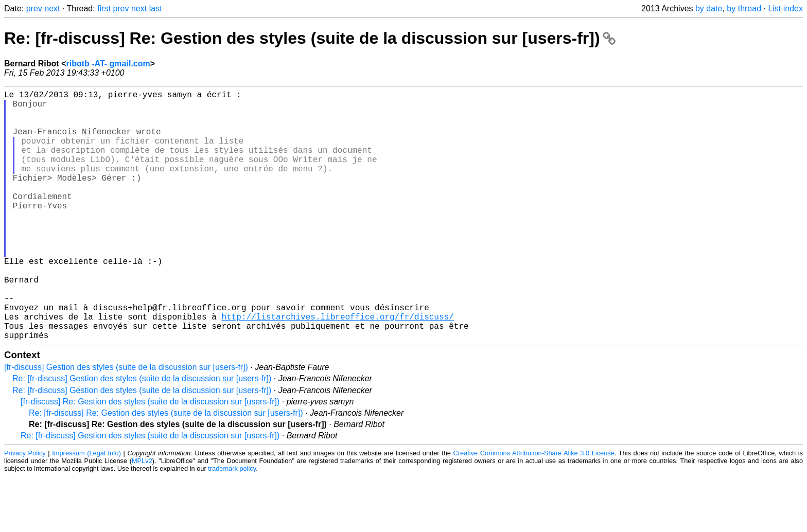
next (52, 8)
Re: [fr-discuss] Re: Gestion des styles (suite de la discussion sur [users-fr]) (310, 38)
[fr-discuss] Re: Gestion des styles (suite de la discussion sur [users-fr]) (150, 457)
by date (709, 8)
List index (785, 8)
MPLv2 (142, 516)
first (104, 8)
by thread (744, 8)
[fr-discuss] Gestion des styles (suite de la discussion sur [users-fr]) (126, 423)
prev (34, 8)
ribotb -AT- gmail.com (108, 64)
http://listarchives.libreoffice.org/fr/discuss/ (337, 368)
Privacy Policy (25, 509)
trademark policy (232, 524)
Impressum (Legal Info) (86, 509)
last (156, 8)
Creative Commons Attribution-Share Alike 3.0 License (534, 509)
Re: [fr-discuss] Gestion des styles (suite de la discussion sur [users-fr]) (142, 434)
